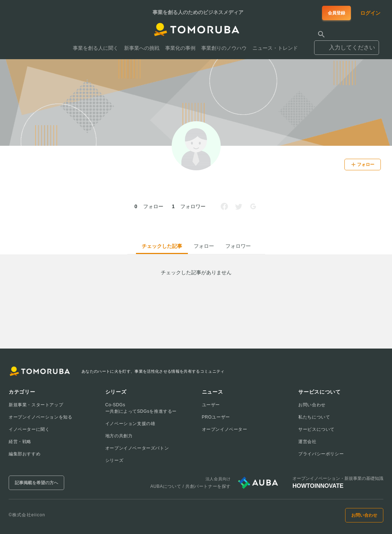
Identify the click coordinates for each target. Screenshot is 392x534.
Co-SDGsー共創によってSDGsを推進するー (141, 408)
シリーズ (114, 460)
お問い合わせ (312, 405)
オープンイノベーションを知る (40, 417)
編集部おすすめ (25, 454)
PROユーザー (216, 417)
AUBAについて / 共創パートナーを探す (191, 486)
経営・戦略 (20, 442)
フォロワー (238, 246)
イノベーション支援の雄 (130, 424)
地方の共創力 (119, 436)
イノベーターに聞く (29, 429)
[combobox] (347, 44)
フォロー (204, 246)
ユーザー (211, 405)
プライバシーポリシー (321, 454)
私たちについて (314, 417)
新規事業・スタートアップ (36, 405)
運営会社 (307, 442)
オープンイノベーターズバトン (137, 448)
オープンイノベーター (225, 429)
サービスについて (316, 429)
